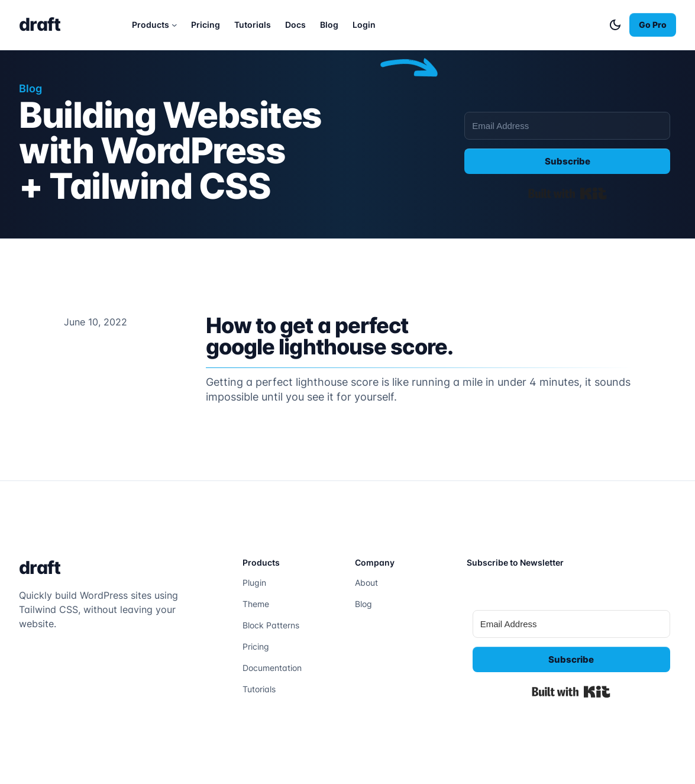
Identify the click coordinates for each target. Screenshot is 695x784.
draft (40, 24)
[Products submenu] (174, 25)
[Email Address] (567, 126)
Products (151, 25)
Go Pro (653, 25)
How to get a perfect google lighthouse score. (329, 336)
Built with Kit (568, 193)
